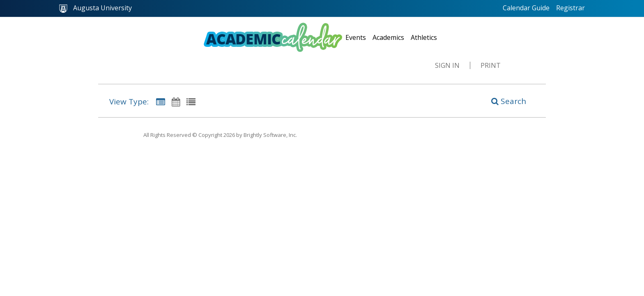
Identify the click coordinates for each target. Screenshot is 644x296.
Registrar (570, 8)
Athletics (424, 37)
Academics (388, 37)
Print (491, 65)
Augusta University (95, 8)
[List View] (191, 102)
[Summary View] (161, 102)
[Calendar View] (176, 102)
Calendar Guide (526, 8)
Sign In (447, 65)
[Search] (504, 101)
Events (356, 37)
